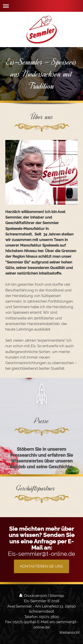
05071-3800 (49, 617)
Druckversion (34, 596)
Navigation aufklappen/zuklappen (41, 6)
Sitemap (57, 596)
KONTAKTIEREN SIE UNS (41, 566)
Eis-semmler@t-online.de (41, 554)
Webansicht (69, 632)
